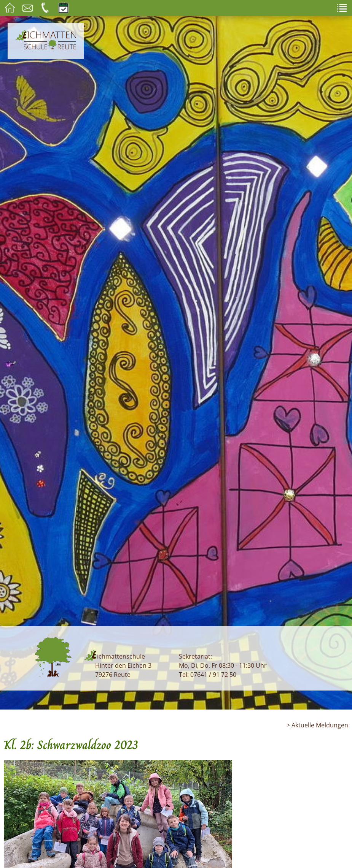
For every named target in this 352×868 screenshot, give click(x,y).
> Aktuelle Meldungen (317, 725)
